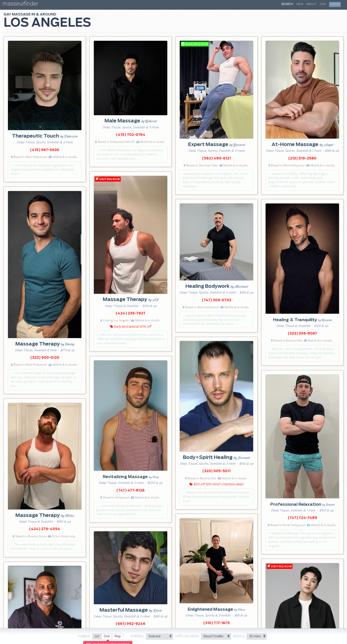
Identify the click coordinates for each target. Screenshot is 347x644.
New (300, 4)
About (311, 4)
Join (323, 4)
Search (287, 4)
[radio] (97, 637)
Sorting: (138, 637)
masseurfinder (20, 5)
